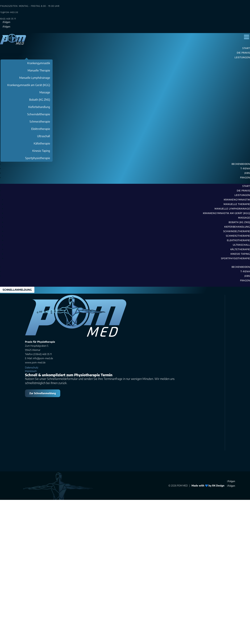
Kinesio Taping (240, 254)
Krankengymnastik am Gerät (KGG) (226, 213)
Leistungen (242, 195)
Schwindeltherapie (237, 231)
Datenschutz (32, 508)
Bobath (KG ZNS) (239, 222)
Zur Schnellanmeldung (43, 533)
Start (246, 186)
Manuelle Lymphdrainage (232, 209)
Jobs (247, 276)
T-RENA (245, 271)
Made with (198, 626)
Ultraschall (241, 245)
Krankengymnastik (237, 200)
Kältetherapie (240, 249)
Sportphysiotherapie (236, 258)
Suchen (35, 325)
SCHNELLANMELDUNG (17, 290)
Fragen (245, 280)
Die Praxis (243, 191)
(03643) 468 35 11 (78, 374)
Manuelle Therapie (237, 204)
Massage (244, 218)
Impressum (31, 511)
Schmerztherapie (238, 236)
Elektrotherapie (238, 240)
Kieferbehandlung (237, 227)
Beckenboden (241, 267)
